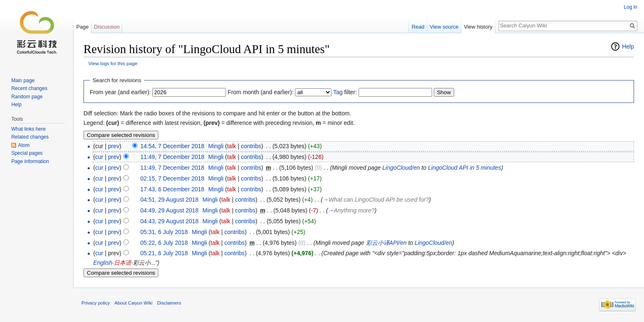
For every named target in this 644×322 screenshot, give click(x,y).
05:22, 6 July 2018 (164, 243)
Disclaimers (169, 303)
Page (82, 27)
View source (444, 27)
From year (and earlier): (120, 92)
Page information (30, 161)
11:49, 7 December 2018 (172, 157)
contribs (251, 146)
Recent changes (29, 88)
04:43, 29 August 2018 (170, 221)
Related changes (30, 137)
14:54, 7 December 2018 (172, 146)
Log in (630, 7)
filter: (345, 92)
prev (114, 146)
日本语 (123, 263)
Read (418, 27)
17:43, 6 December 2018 (172, 189)
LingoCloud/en (401, 168)
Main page (23, 80)
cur (99, 157)
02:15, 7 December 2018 (172, 178)
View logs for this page (113, 63)
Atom (24, 145)
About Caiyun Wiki (134, 303)
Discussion (107, 27)
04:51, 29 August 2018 (170, 200)
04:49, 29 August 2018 (170, 210)
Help (628, 46)
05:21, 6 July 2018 (164, 253)
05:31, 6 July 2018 (164, 232)
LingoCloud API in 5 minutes (465, 168)
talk (231, 146)
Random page (27, 97)
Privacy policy (96, 303)
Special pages (27, 153)
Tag (338, 92)
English (103, 263)
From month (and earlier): (261, 92)
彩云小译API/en (386, 243)
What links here (28, 129)
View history (478, 27)
